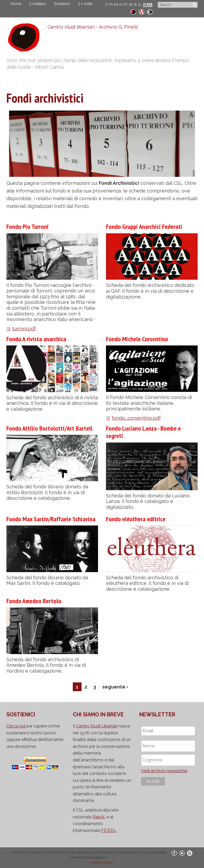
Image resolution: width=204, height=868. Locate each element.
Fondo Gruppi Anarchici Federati (144, 227)
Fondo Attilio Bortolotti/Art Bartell (49, 428)
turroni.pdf (24, 329)
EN (116, 5)
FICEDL (109, 830)
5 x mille (85, 4)
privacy (96, 862)
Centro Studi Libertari (97, 726)
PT (126, 5)
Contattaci (37, 4)
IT (107, 5)
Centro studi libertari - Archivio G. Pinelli (93, 27)
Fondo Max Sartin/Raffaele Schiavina (51, 519)
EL (140, 5)
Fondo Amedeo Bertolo (34, 601)
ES (121, 5)
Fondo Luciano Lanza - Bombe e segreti (143, 432)
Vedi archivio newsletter (164, 771)
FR (111, 5)
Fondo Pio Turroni (27, 227)
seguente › (115, 687)
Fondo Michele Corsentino (137, 339)
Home (16, 4)
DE (131, 5)
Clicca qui (16, 726)
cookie (109, 862)
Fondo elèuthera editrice (136, 519)
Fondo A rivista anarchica (36, 339)
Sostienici (62, 4)
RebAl (99, 817)
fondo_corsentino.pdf (136, 418)
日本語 (148, 5)
